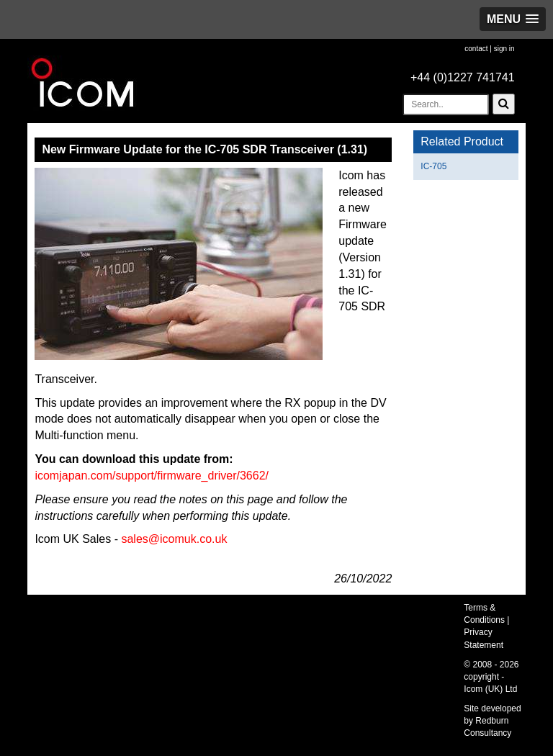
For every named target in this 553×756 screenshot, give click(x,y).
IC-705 (433, 166)
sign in (504, 49)
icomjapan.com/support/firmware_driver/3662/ (152, 476)
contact (476, 49)
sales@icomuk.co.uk (174, 539)
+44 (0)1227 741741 (463, 77)
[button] (513, 19)
